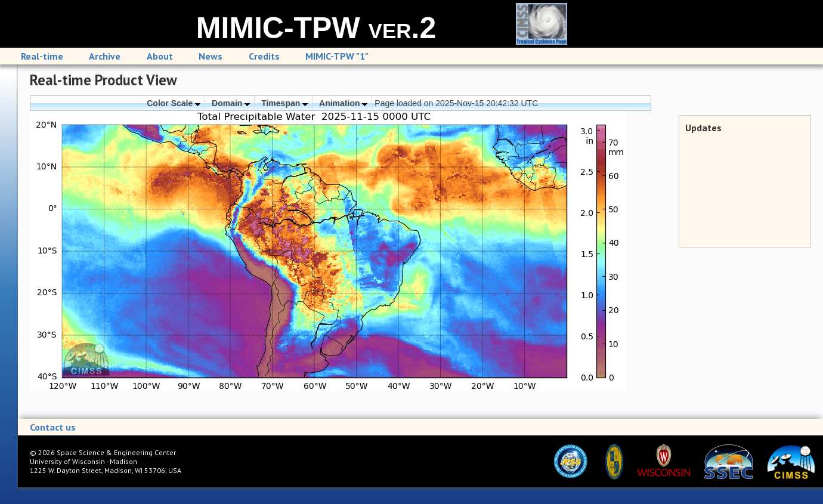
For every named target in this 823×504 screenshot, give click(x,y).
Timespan (284, 103)
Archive (105, 56)
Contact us (53, 427)
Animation (343, 103)
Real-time (42, 56)
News (211, 56)
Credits (264, 56)
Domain (231, 103)
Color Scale (174, 103)
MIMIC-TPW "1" (337, 56)
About (160, 56)
